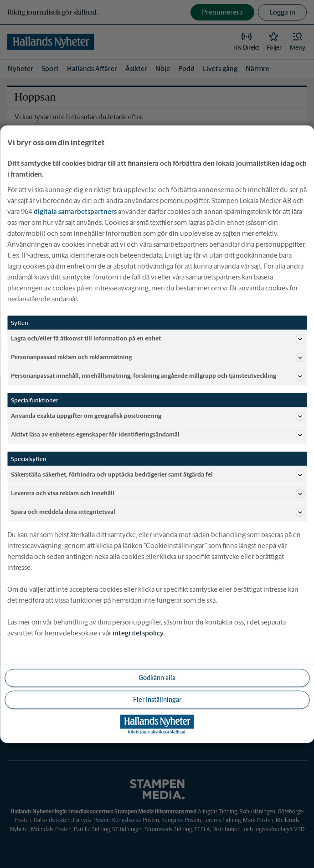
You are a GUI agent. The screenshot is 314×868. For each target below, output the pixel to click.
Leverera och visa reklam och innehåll (158, 493)
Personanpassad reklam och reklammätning (158, 357)
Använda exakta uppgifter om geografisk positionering (158, 416)
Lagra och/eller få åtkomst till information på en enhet (158, 339)
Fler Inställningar (157, 699)
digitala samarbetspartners (75, 211)
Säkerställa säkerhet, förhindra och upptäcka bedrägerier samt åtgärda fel (158, 475)
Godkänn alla (157, 677)
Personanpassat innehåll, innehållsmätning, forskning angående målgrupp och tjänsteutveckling (158, 376)
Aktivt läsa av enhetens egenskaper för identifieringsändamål (158, 435)
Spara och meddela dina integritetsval (158, 512)
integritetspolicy (138, 632)
